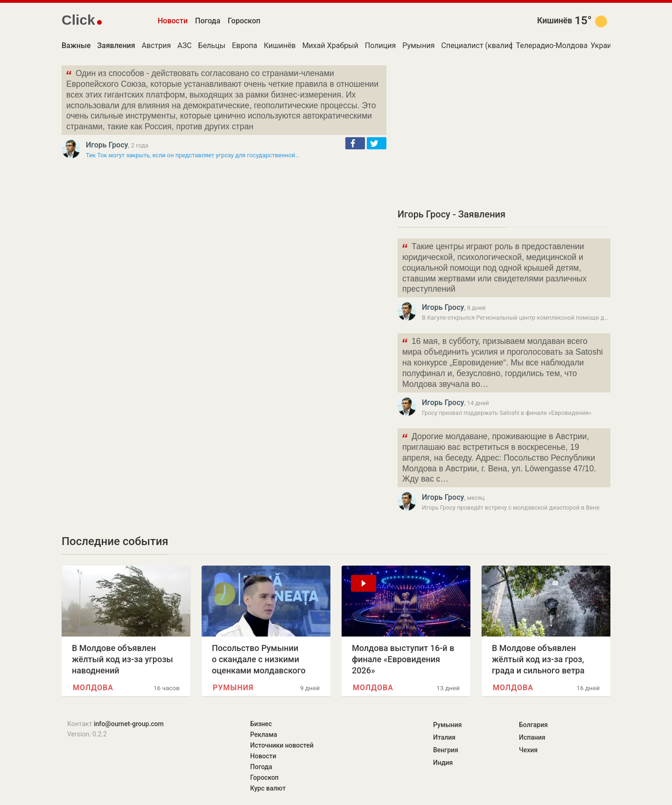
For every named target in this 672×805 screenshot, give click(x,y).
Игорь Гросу (107, 145)
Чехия (528, 750)
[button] (355, 143)
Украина (605, 45)
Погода (208, 21)
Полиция (380, 45)
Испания (532, 737)
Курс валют (268, 788)
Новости (173, 21)
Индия (443, 763)
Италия (444, 737)
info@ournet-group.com (129, 724)
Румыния (418, 45)
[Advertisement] (504, 131)
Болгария (533, 725)
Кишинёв (555, 21)
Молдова (93, 688)
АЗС (184, 45)
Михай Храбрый (330, 45)
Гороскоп (244, 21)
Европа (245, 45)
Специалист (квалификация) (491, 45)
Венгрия (446, 750)
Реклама (264, 735)
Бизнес (261, 724)
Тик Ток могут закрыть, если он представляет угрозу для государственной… (192, 155)
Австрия (157, 45)
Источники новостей (282, 745)
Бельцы (212, 45)
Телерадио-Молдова (552, 45)
